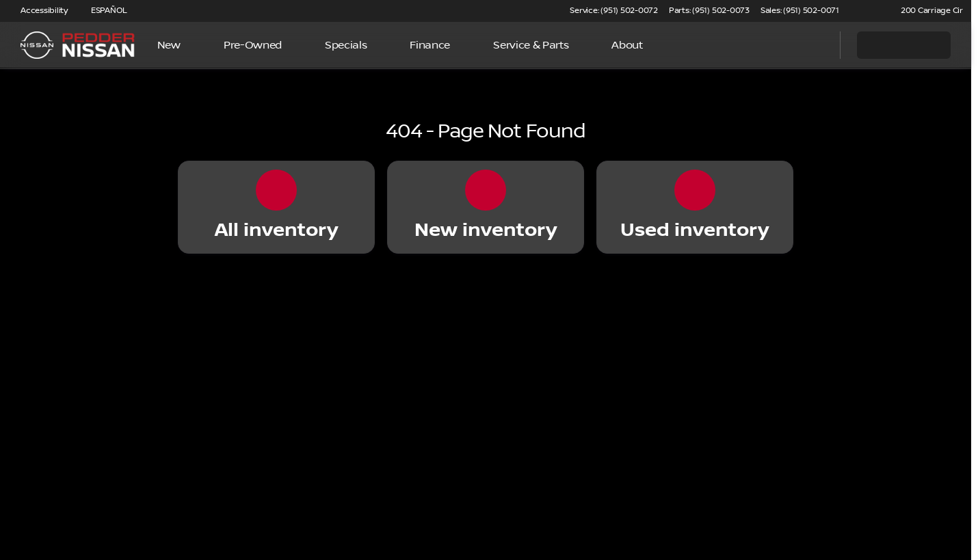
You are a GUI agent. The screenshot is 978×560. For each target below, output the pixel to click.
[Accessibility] (38, 11)
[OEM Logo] (37, 45)
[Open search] (812, 45)
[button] (869, 11)
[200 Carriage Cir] (926, 11)
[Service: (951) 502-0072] (613, 11)
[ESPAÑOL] (103, 11)
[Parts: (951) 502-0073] (709, 11)
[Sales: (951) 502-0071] (800, 11)
